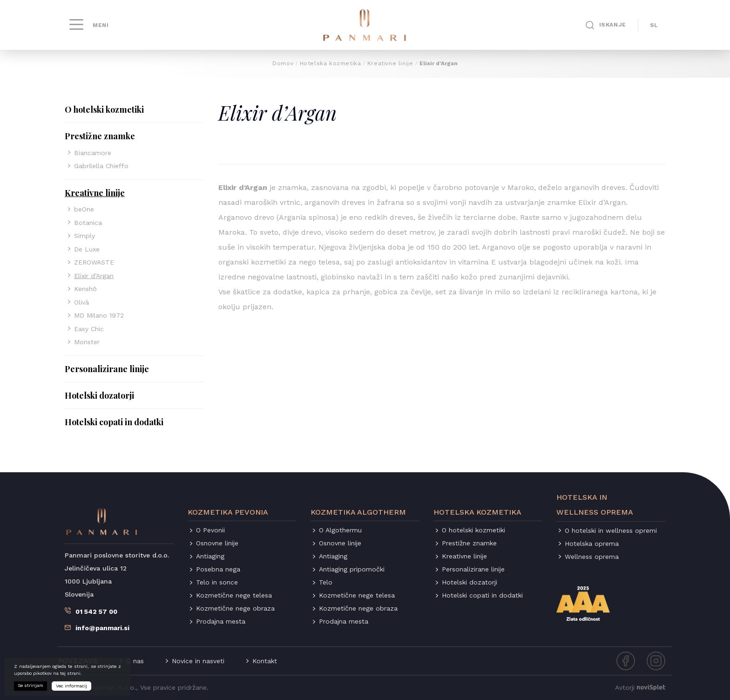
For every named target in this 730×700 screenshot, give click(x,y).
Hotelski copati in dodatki (114, 422)
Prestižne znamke (100, 136)
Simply (84, 236)
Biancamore (93, 153)
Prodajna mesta (221, 621)
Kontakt (265, 661)
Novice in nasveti (198, 661)
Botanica (88, 223)
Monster (87, 342)
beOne (84, 209)
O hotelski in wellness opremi (611, 530)
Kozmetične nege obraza (235, 608)
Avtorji (640, 687)
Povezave (78, 661)
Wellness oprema (592, 557)
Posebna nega (218, 569)
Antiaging (210, 556)
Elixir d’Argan (94, 276)
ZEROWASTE (94, 262)
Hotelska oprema (592, 544)
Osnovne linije (217, 543)
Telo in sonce (217, 582)
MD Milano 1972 (99, 315)
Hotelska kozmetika (331, 63)
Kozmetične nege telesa (234, 595)
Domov (283, 63)
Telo (326, 582)
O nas (135, 661)
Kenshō (85, 289)
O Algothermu (340, 530)
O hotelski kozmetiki (104, 109)
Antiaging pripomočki (352, 569)
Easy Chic (89, 329)
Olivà (81, 302)
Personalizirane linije (107, 369)
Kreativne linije (390, 63)
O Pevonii (210, 530)
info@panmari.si (102, 628)
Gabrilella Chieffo (101, 166)
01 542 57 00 (96, 612)
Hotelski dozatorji (99, 395)
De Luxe (87, 249)
